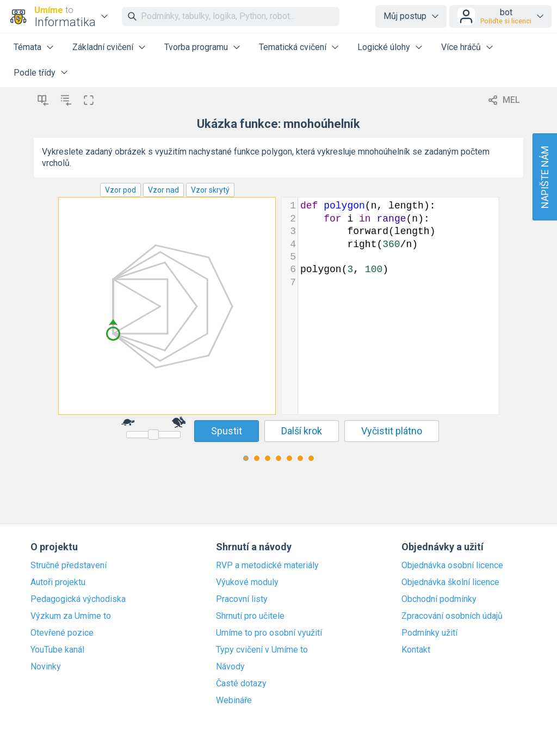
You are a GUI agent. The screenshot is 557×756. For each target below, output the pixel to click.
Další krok (302, 431)
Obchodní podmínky (439, 599)
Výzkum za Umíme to (71, 616)
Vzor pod (120, 190)
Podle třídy (35, 73)
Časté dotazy (241, 684)
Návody (230, 667)
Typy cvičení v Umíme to (262, 650)
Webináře (234, 700)
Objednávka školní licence (450, 582)
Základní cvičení (103, 47)
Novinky (46, 667)
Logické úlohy (384, 47)
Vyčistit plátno (392, 431)
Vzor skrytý (210, 190)
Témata (27, 47)
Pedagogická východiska (78, 599)
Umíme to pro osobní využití (269, 633)
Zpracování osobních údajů (452, 616)
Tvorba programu (196, 47)
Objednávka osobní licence (452, 566)
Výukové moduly (247, 582)
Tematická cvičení (293, 47)
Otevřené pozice (62, 633)
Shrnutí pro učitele (250, 616)
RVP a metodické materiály (267, 566)
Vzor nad (163, 190)
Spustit (227, 431)
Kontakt (416, 650)
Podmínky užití (429, 633)
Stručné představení (69, 566)
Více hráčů (461, 47)
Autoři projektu (58, 582)
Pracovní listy (242, 599)
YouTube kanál (57, 650)
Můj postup (405, 16)
